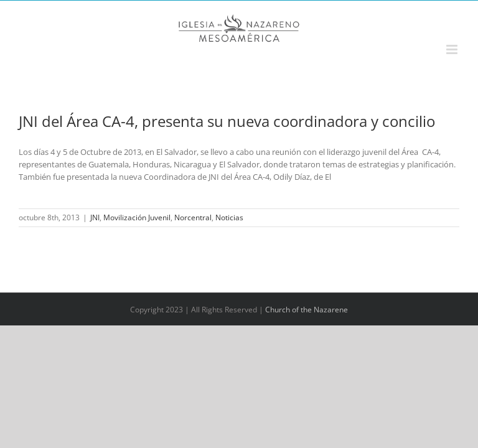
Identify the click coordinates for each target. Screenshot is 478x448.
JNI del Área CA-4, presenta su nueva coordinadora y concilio (227, 121)
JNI (95, 217)
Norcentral (193, 217)
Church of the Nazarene (307, 310)
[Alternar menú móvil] (453, 49)
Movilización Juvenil (137, 217)
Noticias (229, 217)
